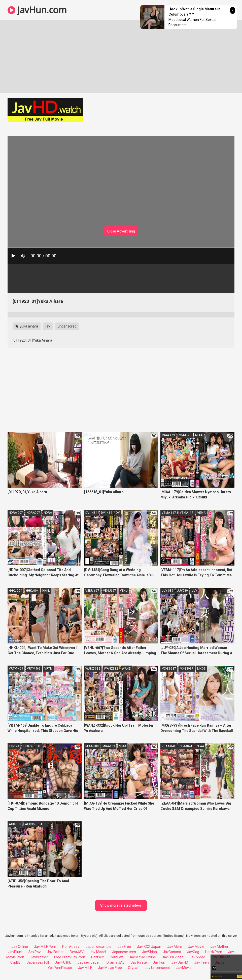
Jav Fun (159, 962)
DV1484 (107, 513)
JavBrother (39, 957)
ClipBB (15, 962)
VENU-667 (92, 591)
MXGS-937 (169, 669)
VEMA (201, 513)
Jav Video (197, 957)
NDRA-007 (16, 513)
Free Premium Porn (70, 957)
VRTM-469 (16, 669)
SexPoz (35, 952)
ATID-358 (15, 824)
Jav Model (98, 952)
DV (118, 513)
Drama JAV (116, 962)
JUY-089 (167, 591)
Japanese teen (124, 952)
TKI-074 (14, 746)
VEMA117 (187, 513)
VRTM (48, 669)
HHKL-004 (15, 591)
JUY (194, 591)
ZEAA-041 (169, 746)
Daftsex (97, 957)
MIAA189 (109, 746)
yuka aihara (27, 326)
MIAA (199, 435)
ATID (43, 824)
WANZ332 (111, 669)
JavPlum (15, 952)
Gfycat (133, 968)
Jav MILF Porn (45, 947)
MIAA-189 (92, 746)
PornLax (116, 957)
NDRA (48, 513)
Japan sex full (38, 962)
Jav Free (124, 947)
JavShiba (149, 952)
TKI (38, 746)
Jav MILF (85, 968)
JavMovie (184, 968)
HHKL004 (32, 591)
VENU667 (110, 591)
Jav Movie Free (110, 968)
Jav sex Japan (89, 962)
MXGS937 (187, 669)
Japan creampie (98, 947)
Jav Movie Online (142, 957)
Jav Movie (196, 947)
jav (48, 326)
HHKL (46, 591)
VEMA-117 (169, 513)
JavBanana (172, 952)
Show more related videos (121, 905)
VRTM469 (34, 669)
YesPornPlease (60, 968)
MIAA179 (185, 435)
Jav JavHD (180, 962)
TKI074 (28, 746)
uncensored (67, 326)
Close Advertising (121, 231)
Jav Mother (219, 947)
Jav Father (55, 952)
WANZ (126, 669)
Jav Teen (201, 962)
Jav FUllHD (63, 962)
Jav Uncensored (157, 968)
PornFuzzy (71, 947)
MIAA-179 (168, 435)
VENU (124, 591)
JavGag (193, 952)
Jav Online (20, 947)
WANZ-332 (93, 669)
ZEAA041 (186, 746)
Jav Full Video (173, 957)
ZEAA (200, 746)
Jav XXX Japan (149, 947)
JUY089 (182, 591)
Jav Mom (175, 947)
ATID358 (31, 824)
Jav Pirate (139, 962)
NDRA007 (33, 513)
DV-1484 (91, 513)
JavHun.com (37, 10)
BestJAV (77, 952)
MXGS (201, 669)
